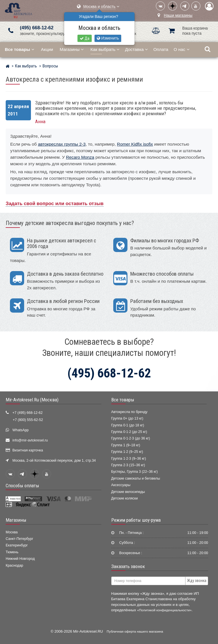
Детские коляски (125, 498)
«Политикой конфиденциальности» (164, 610)
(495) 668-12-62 (37, 28)
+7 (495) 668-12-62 (28, 413)
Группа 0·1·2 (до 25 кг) (129, 432)
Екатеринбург (17, 545)
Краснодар (14, 565)
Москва (12, 532)
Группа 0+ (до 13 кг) (127, 418)
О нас (182, 49)
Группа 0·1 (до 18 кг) (128, 425)
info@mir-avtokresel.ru (30, 440)
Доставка (136, 49)
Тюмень (12, 552)
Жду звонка (197, 581)
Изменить (108, 38)
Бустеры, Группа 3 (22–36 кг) (135, 472)
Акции (47, 49)
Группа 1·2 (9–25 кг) (127, 452)
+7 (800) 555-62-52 (28, 420)
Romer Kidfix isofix (135, 144)
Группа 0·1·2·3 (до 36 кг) (131, 438)
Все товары (123, 400)
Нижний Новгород (20, 559)
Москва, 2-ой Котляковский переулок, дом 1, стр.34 (54, 461)
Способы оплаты (22, 486)
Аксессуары (121, 485)
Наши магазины (178, 16)
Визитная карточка (28, 450)
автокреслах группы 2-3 (62, 144)
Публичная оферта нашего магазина (135, 631)
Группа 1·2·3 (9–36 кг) (129, 459)
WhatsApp (21, 430)
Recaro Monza (80, 157)
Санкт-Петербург (19, 539)
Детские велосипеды (128, 492)
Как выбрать (105, 49)
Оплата (161, 49)
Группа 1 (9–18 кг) (126, 445)
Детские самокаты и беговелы (136, 478)
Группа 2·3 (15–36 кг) (128, 465)
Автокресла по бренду (129, 412)
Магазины (72, 49)
